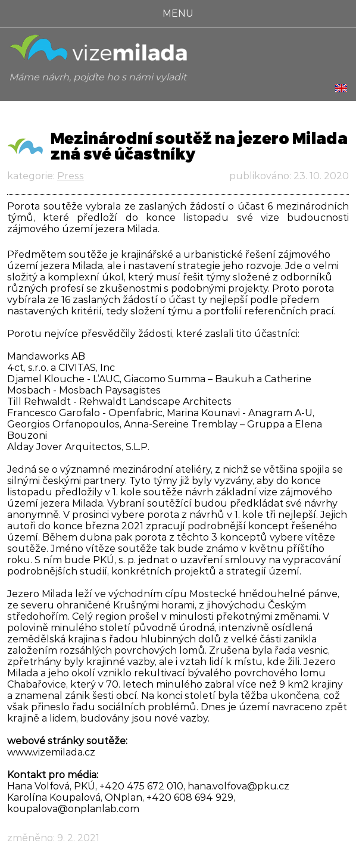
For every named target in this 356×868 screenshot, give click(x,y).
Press (71, 176)
